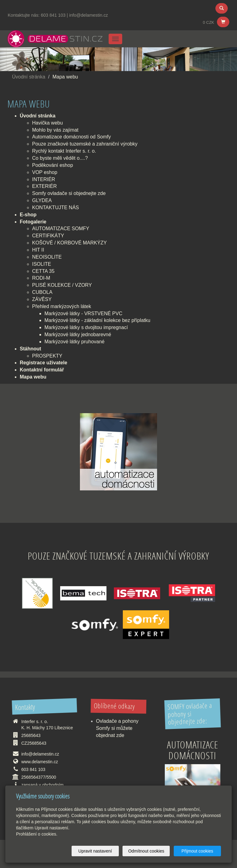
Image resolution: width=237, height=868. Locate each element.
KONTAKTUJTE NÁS (56, 207)
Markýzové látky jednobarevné (78, 334)
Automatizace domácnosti (193, 750)
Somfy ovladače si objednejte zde (69, 193)
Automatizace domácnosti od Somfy (71, 137)
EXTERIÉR (44, 186)
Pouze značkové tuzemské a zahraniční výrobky (85, 144)
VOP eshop (45, 172)
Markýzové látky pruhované (75, 342)
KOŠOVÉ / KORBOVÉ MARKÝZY (69, 243)
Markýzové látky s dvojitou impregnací (86, 327)
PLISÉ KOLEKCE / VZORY (62, 285)
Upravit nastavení (95, 851)
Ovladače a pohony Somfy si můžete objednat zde (117, 728)
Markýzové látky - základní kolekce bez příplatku (97, 320)
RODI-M (41, 278)
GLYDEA (42, 200)
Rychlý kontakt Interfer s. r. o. (64, 151)
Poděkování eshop (53, 165)
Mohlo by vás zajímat (55, 130)
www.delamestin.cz (40, 762)
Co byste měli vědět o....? (60, 158)
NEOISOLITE (47, 257)
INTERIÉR (44, 179)
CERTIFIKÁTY (48, 236)
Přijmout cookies (197, 851)
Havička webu (48, 123)
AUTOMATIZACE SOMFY (61, 229)
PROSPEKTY (47, 356)
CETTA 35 (43, 271)
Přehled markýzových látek (62, 306)
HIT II (38, 250)
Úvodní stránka (29, 77)
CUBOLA (42, 292)
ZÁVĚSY (42, 299)
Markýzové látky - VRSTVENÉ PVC (83, 313)
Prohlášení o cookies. (37, 834)
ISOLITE (42, 264)
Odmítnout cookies (146, 851)
